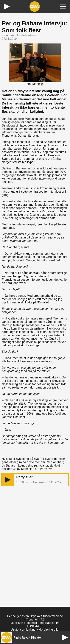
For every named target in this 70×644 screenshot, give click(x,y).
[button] (8, 480)
